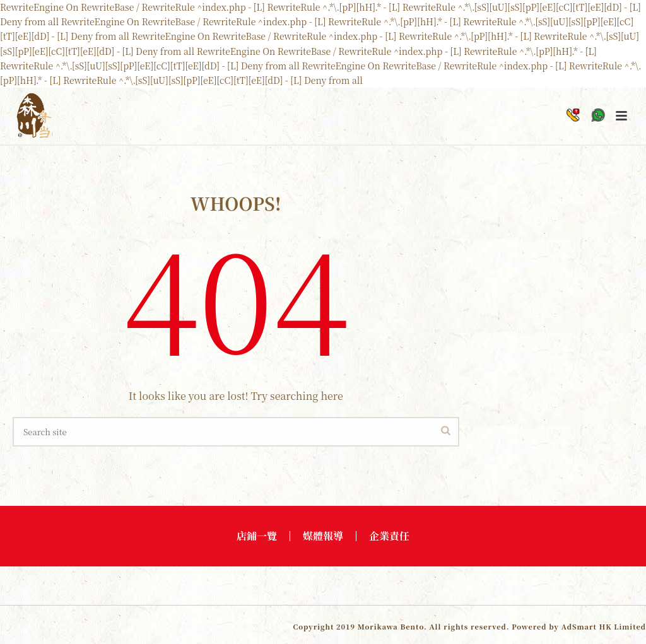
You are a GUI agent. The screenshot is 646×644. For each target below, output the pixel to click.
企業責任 (389, 536)
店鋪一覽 (257, 536)
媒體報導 (323, 536)
